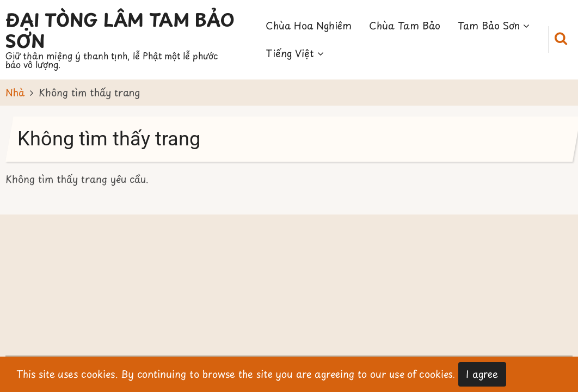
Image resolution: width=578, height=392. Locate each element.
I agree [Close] (482, 374)
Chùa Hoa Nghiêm (309, 25)
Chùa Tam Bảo (405, 25)
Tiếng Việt (295, 53)
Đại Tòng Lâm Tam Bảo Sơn (120, 30)
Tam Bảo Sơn (494, 25)
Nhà (15, 92)
